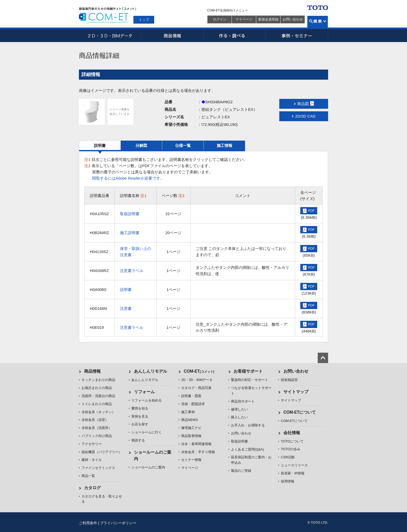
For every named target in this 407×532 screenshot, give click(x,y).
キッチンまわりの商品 (98, 380)
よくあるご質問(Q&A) (247, 449)
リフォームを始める (147, 400)
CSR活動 (288, 457)
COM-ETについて (300, 412)
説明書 (100, 145)
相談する (138, 440)
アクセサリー (92, 444)
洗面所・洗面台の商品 (98, 396)
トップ (144, 20)
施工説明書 (130, 233)
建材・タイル (92, 460)
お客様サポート (248, 371)
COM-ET (199, 371)
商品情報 (172, 36)
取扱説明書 (130, 214)
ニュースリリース (294, 465)
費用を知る (140, 408)
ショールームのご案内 (148, 467)
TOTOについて (292, 441)
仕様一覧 (183, 145)
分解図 (141, 145)
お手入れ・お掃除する (248, 425)
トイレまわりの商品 (97, 404)
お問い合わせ (293, 19)
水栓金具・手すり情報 (198, 452)
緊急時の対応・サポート (250, 380)
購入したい (239, 417)
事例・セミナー (297, 36)
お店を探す (140, 424)
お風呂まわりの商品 (97, 388)
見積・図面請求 (193, 404)
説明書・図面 (191, 396)
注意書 (126, 308)
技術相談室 (289, 380)
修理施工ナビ (191, 428)
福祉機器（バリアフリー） (102, 452)
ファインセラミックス (98, 468)
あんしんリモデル (151, 371)
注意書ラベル (132, 271)
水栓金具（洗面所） (97, 428)
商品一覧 (88, 476)
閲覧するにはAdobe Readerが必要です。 (128, 178)
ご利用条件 (88, 523)
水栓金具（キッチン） (98, 412)
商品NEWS (190, 420)
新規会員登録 (268, 19)
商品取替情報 (191, 436)
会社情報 (292, 433)
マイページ (244, 19)
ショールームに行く (147, 432)
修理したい (239, 409)
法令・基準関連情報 (196, 444)
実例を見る (140, 416)
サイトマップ (296, 392)
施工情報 (225, 145)
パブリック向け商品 (97, 436)
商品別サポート (243, 401)
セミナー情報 (191, 460)
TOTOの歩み (291, 449)
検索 (318, 22)
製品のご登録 (241, 471)
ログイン (220, 19)
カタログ (92, 488)
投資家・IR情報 (293, 473)
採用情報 (288, 481)
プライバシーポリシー (118, 523)
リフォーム (144, 392)
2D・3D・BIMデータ (110, 36)
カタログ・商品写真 (196, 388)
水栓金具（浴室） (95, 420)
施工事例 (188, 412)
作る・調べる (235, 36)
